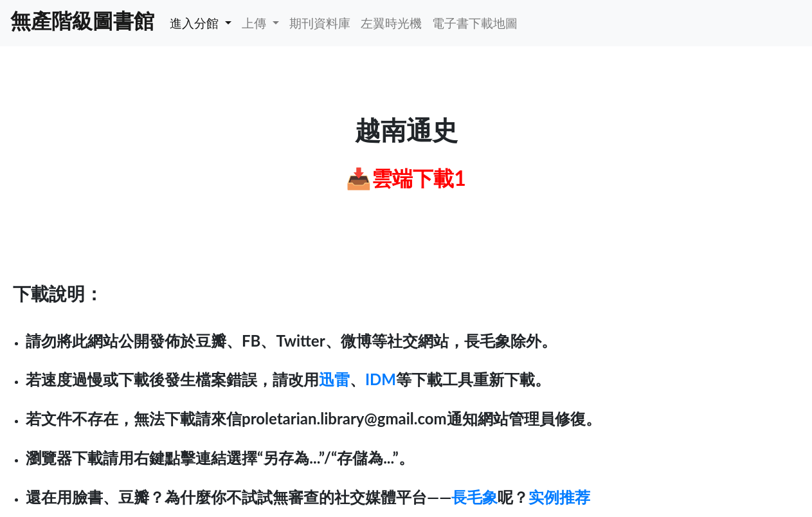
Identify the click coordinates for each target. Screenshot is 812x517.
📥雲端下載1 (406, 178)
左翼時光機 (391, 23)
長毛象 (474, 497)
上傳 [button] (256, 23)
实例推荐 (559, 497)
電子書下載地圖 (475, 23)
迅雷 (334, 379)
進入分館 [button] (196, 23)
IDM (381, 379)
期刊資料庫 (320, 23)
